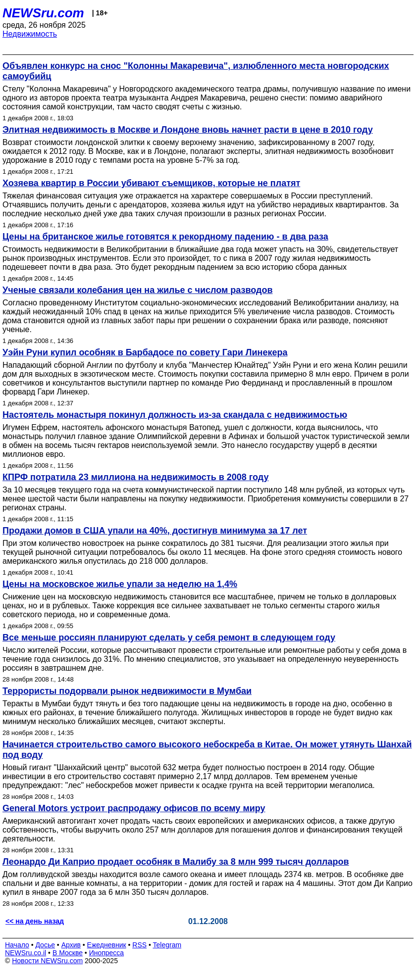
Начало (17, 945)
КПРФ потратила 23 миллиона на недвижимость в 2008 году (136, 477)
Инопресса (107, 953)
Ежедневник (107, 945)
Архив (71, 945)
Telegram (167, 945)
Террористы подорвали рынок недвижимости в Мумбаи (127, 691)
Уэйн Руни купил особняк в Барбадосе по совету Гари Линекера (145, 352)
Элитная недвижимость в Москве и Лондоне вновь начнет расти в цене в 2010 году (188, 130)
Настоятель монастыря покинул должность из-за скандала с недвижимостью (175, 415)
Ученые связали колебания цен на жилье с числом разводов (138, 290)
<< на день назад (35, 921)
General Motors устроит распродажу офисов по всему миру (134, 808)
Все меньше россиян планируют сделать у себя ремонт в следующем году (169, 637)
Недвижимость (30, 34)
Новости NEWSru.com (47, 961)
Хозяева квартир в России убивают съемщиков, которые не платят (151, 183)
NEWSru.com (43, 13)
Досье (45, 945)
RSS (139, 945)
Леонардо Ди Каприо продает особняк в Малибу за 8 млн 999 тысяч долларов (176, 862)
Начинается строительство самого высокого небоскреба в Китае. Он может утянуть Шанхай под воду (207, 750)
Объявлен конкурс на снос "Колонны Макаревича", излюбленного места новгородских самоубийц (196, 71)
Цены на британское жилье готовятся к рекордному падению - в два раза (165, 237)
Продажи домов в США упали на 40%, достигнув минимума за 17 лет (155, 531)
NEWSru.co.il (26, 953)
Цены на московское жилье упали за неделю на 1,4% (120, 584)
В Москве (68, 953)
